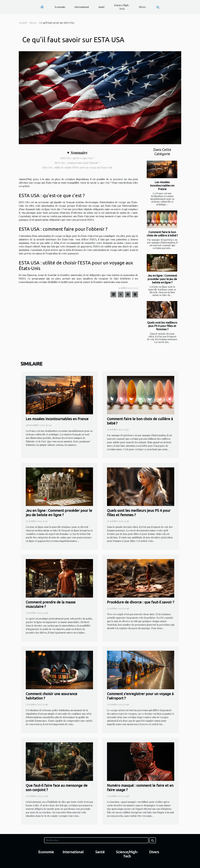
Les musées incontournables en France (162, 185)
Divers (142, 7)
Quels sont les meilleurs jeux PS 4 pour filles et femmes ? (162, 326)
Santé (102, 7)
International (82, 7)
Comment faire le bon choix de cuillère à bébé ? (162, 234)
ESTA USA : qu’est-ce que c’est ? (77, 158)
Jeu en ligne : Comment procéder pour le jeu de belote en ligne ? (162, 279)
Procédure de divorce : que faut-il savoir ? (141, 602)
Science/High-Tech (122, 7)
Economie (60, 7)
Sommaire (79, 153)
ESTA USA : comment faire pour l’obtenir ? (77, 163)
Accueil (23, 23)
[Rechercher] (96, 840)
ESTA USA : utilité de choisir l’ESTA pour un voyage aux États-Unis (77, 167)
